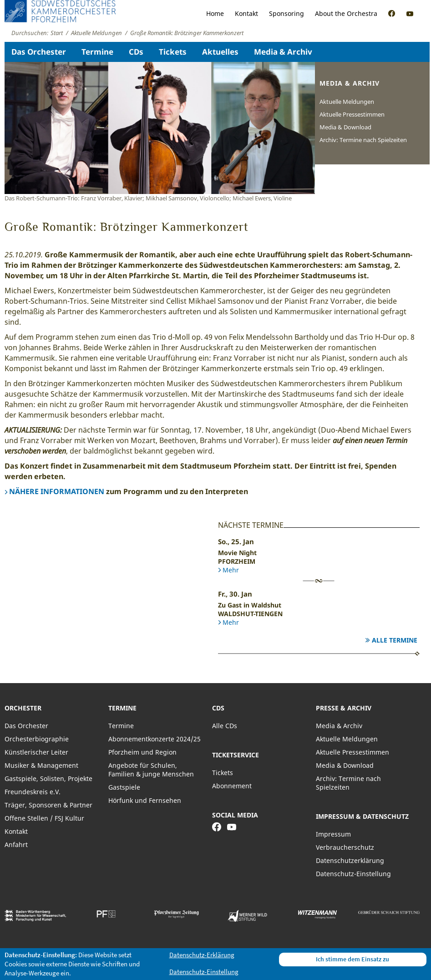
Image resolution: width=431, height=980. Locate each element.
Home (215, 13)
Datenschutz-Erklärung (202, 955)
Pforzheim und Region (142, 752)
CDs (136, 52)
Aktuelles (220, 52)
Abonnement (232, 786)
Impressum (333, 834)
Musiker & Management (41, 765)
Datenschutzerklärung (350, 860)
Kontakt (246, 13)
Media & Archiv (283, 52)
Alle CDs (225, 726)
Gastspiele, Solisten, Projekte (48, 778)
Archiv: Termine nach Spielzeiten (363, 140)
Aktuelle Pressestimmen (352, 114)
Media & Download (345, 127)
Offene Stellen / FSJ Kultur (44, 818)
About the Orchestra (346, 13)
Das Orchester (39, 52)
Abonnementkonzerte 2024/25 (155, 739)
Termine (97, 52)
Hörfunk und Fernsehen (145, 800)
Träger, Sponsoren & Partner (48, 805)
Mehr (231, 570)
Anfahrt (16, 845)
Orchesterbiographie (37, 739)
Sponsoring (286, 13)
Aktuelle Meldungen (347, 102)
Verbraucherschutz (345, 847)
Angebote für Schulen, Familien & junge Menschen (151, 770)
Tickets (173, 52)
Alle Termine (395, 640)
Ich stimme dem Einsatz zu (352, 959)
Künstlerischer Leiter (36, 752)
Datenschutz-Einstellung (353, 874)
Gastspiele (124, 787)
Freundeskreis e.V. (33, 792)
